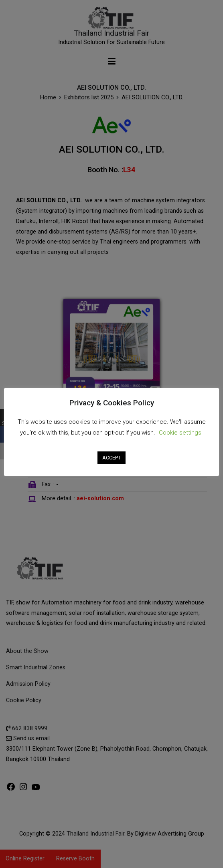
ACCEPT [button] (111, 458)
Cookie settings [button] (180, 433)
